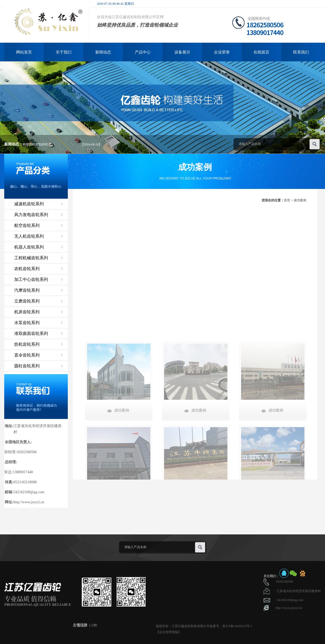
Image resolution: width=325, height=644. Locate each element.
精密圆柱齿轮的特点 (37, 144)
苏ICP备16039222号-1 (237, 626)
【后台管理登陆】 (169, 632)
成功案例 (300, 200)
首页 (287, 200)
